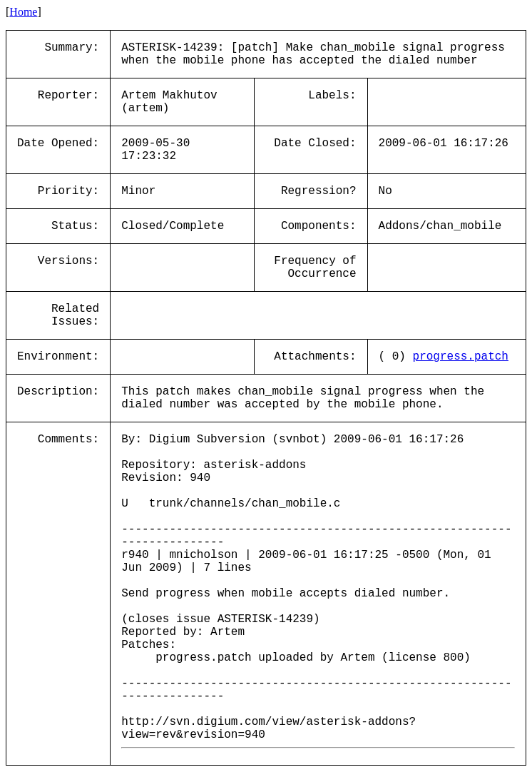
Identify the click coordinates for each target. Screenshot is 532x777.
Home (23, 12)
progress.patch (461, 357)
